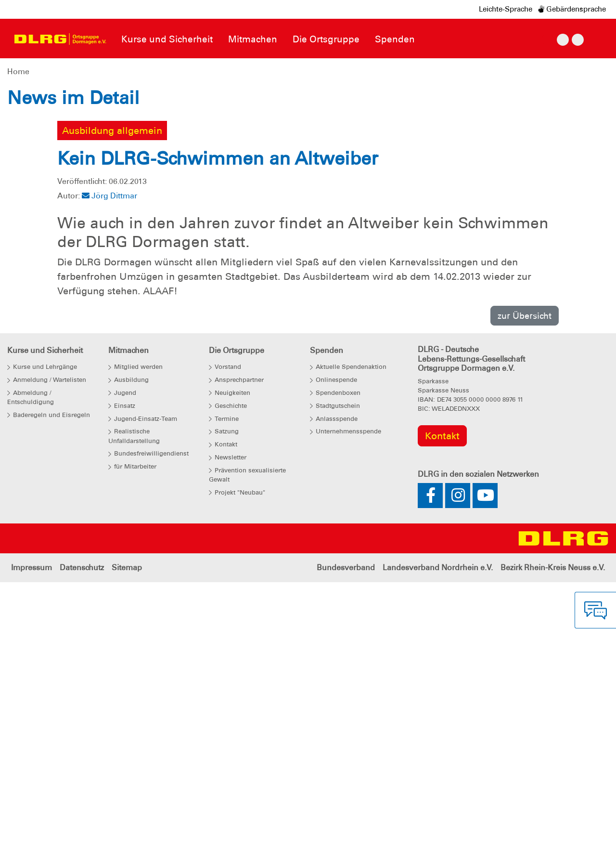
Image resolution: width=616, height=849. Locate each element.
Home (18, 72)
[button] (46, 205)
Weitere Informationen (120, 269)
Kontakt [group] (442, 709)
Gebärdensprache (572, 9)
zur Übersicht (525, 589)
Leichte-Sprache (506, 9)
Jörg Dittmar (109, 470)
